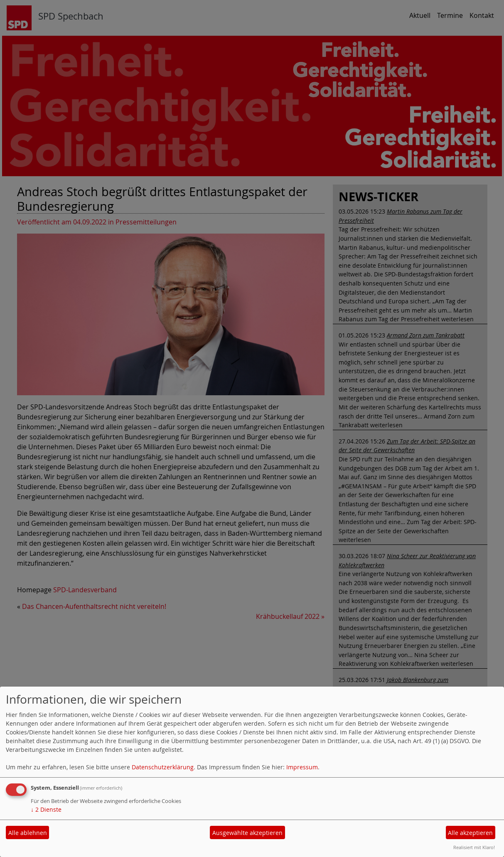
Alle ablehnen (28, 833)
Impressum (302, 767)
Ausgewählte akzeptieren (247, 833)
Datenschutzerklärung (163, 767)
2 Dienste (46, 809)
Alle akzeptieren (470, 833)
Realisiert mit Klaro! (474, 847)
